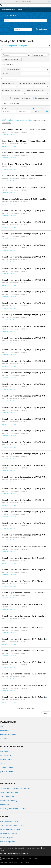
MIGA (31, 859)
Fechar (48, 2)
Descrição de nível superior (11, 74)
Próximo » (46, 713)
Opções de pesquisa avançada (14, 46)
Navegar (23, 29)
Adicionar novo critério (12, 59)
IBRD (18, 859)
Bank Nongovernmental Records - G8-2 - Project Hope (25, 570)
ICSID (36, 859)
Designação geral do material (35, 90)
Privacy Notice (9, 848)
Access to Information (34, 848)
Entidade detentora (14, 69)
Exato (36, 111)
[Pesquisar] (46, 21)
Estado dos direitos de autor (11, 90)
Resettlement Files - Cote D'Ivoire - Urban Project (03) (25, 164)
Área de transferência (39, 29)
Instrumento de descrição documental (41, 83)
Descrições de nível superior (20, 98)
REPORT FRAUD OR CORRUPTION (18, 853)
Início (4, 108)
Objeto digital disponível (26, 83)
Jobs (44, 848)
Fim (18, 108)
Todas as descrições (40, 98)
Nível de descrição (8, 83)
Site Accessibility (20, 848)
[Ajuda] (47, 111)
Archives (5, 10)
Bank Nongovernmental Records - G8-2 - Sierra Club (25, 547)
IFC (26, 859)
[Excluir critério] (48, 55)
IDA (23, 859)
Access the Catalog (16, 10)
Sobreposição (38, 109)
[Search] (25, 21)
